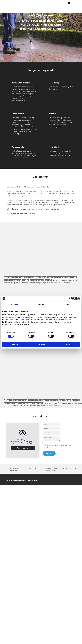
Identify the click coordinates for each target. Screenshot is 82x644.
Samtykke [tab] (14, 304)
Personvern (33, 480)
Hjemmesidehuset (19, 480)
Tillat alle (67, 344)
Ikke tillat (15, 344)
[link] (23, 433)
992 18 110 (33, 468)
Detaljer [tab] (41, 304)
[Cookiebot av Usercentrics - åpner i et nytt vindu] (71, 298)
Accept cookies (22, 448)
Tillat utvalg (41, 344)
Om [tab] (68, 304)
